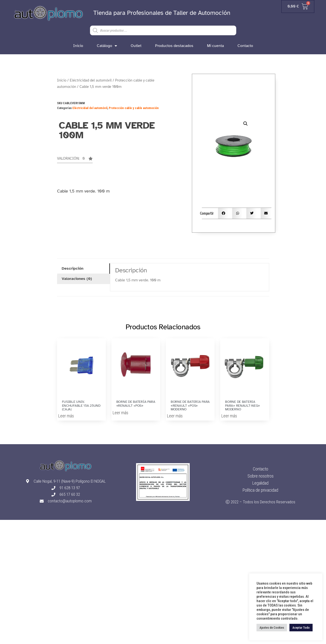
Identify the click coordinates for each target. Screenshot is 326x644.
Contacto (245, 46)
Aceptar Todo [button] (301, 628)
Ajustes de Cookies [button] (272, 628)
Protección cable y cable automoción (134, 108)
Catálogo (107, 46)
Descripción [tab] (73, 268)
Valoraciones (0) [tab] (77, 279)
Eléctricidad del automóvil (91, 80)
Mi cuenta (215, 46)
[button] (75, 160)
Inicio (78, 46)
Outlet (136, 46)
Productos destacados (174, 46)
